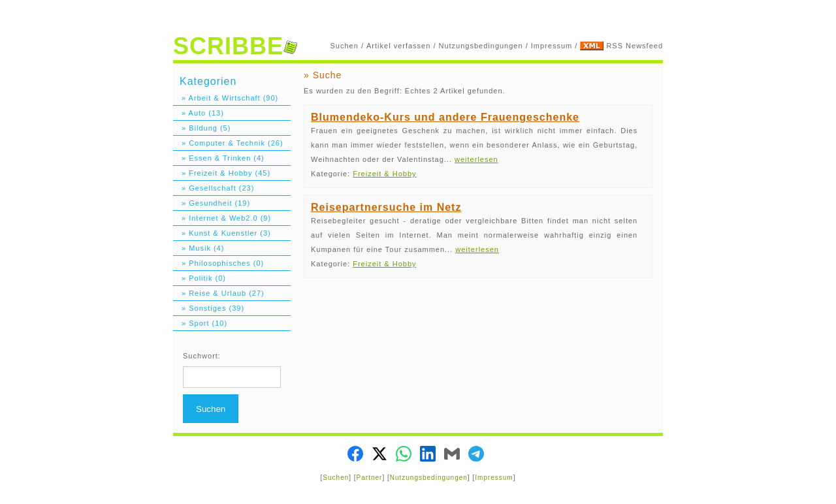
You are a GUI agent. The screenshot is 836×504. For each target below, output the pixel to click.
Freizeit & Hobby (384, 174)
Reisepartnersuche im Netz (386, 207)
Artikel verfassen (398, 46)
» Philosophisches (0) (218, 263)
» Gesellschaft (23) (214, 188)
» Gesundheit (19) (212, 203)
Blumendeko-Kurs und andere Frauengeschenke (445, 117)
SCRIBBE (235, 46)
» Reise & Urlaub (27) (219, 293)
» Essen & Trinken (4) (219, 158)
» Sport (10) (200, 323)
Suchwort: (202, 356)
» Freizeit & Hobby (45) (222, 173)
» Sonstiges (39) (209, 308)
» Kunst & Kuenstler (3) (222, 233)
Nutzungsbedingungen (481, 46)
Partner (370, 478)
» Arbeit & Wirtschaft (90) (226, 98)
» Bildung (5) (202, 128)
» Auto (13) (199, 113)
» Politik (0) (200, 278)
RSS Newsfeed (635, 46)
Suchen (345, 46)
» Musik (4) (199, 248)
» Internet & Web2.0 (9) (222, 218)
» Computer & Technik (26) (228, 143)
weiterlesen (476, 159)
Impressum (552, 46)
